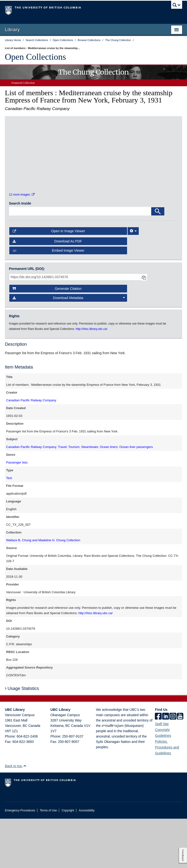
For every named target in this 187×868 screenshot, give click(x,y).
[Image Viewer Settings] (133, 280)
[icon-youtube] (180, 766)
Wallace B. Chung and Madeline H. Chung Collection (43, 589)
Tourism (74, 496)
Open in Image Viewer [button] (49, 280)
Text (9, 527)
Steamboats (89, 496)
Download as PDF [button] (47, 291)
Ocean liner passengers (136, 496)
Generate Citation (47, 338)
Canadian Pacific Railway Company (31, 450)
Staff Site (162, 773)
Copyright (68, 860)
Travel (62, 496)
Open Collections (35, 57)
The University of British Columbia (80, 10)
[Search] (158, 260)
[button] (25, 815)
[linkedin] (166, 766)
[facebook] (158, 766)
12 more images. (22, 244)
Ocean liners (109, 496)
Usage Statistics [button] (22, 738)
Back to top (16, 815)
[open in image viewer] (30, 150)
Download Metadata (69, 347)
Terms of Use (48, 860)
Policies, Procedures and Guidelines (167, 797)
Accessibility (87, 860)
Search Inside (20, 252)
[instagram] (173, 766)
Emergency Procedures (20, 860)
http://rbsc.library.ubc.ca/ (96, 662)
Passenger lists (17, 512)
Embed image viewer (49, 300)
